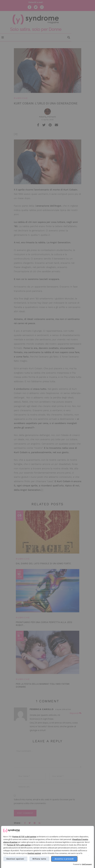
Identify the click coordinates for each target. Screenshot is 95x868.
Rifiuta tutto (39, 859)
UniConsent (87, 864)
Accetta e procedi (64, 859)
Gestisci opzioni (34, 853)
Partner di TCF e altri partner (24, 837)
